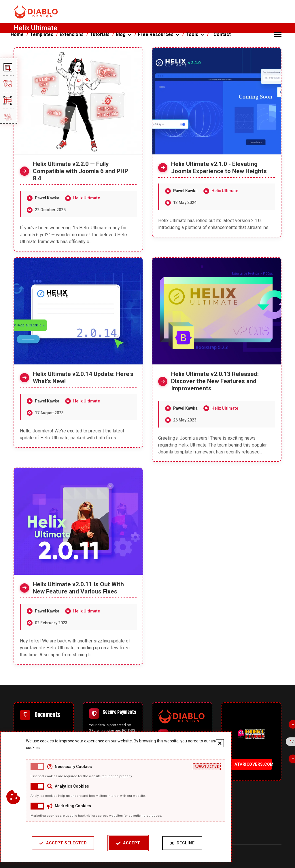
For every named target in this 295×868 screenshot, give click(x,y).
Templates (42, 34)
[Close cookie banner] (211, 743)
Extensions (72, 34)
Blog (121, 34)
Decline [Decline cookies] (173, 843)
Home (17, 34)
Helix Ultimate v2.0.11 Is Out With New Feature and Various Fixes (78, 588)
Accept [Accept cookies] (119, 843)
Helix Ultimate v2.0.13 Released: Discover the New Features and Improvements (215, 381)
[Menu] (278, 35)
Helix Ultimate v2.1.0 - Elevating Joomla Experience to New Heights (219, 168)
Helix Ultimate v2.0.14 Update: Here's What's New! (83, 378)
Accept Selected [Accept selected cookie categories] (54, 843)
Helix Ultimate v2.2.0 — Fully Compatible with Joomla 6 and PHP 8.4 (81, 171)
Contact (222, 34)
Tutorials (100, 34)
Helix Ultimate (87, 198)
